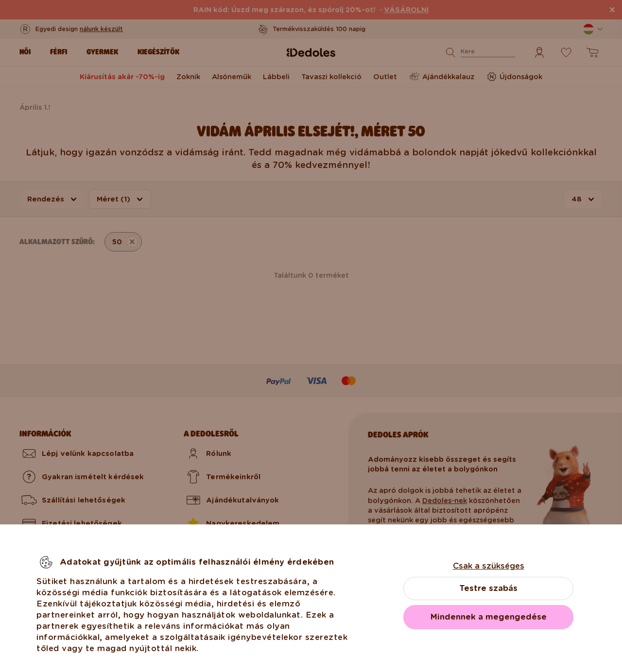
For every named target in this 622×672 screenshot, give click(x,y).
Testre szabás (488, 588)
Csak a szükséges (489, 566)
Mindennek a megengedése (489, 617)
